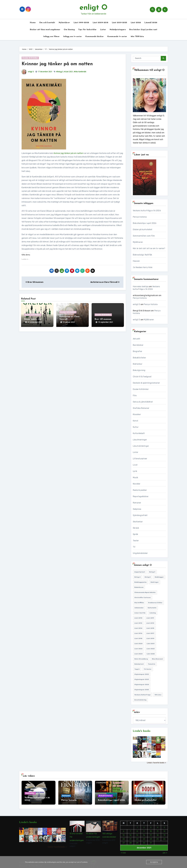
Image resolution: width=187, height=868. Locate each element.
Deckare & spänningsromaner (146, 383)
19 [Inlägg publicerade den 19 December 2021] (164, 833)
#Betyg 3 (60, 72)
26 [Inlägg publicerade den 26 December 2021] (164, 837)
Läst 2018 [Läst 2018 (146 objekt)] (138, 638)
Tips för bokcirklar (87, 30)
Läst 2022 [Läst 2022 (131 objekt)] (138, 649)
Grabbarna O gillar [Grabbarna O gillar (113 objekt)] (155, 603)
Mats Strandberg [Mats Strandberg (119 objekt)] (141, 659)
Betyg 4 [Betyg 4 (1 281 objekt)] (137, 577)
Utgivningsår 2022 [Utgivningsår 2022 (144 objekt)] (142, 674)
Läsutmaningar (140, 440)
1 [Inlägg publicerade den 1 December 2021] (137, 825)
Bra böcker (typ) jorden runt (143, 30)
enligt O (93, 8)
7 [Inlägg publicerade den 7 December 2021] (130, 829)
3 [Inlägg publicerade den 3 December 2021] (151, 825)
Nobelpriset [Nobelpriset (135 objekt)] (139, 664)
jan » (165, 851)
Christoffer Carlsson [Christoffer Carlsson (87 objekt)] (143, 598)
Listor (103, 30)
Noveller (137, 484)
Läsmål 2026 (151, 23)
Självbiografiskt (140, 515)
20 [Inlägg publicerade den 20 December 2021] (124, 837)
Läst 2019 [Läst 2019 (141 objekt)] (150, 638)
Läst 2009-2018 (100, 23)
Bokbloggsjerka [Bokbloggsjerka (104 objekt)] (140, 582)
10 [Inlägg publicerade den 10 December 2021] (151, 829)
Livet (135, 465)
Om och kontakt (47, 23)
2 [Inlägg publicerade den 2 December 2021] (144, 825)
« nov (123, 851)
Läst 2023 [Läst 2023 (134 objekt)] (151, 649)
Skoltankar (138, 522)
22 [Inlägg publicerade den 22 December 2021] (137, 837)
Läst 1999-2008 (81, 23)
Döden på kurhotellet (143, 229)
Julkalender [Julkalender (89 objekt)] (139, 608)
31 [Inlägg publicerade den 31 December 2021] (151, 841)
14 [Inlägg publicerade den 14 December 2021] (130, 833)
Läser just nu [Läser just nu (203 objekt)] (140, 613)
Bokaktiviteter (139, 358)
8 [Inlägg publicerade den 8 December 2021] (137, 829)
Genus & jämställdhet (143, 402)
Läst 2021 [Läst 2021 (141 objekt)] (151, 644)
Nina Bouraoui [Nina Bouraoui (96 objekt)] (157, 659)
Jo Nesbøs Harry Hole (143, 267)
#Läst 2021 (69, 72)
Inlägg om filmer (51, 37)
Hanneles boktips (141, 286)
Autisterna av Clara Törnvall (105, 282)
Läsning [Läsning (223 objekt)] (153, 613)
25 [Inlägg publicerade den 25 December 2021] (158, 837)
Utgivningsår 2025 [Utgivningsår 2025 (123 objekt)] (142, 690)
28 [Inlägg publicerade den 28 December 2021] (130, 841)
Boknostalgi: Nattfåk (142, 255)
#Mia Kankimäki (80, 72)
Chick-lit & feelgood (142, 377)
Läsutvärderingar (141, 446)
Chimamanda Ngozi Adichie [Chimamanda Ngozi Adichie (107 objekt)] (145, 592)
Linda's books (142, 731)
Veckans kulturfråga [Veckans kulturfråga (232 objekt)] (142, 695)
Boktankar (138, 364)
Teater (136, 541)
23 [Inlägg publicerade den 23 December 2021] (144, 837)
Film (135, 396)
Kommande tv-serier (117, 37)
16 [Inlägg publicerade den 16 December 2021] (144, 833)
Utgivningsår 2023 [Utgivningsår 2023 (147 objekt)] (142, 679)
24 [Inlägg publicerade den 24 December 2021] (151, 837)
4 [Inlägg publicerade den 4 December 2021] (158, 825)
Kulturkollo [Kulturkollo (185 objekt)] (152, 608)
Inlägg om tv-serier (73, 37)
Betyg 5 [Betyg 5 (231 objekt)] (148, 577)
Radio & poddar (140, 490)
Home (33, 23)
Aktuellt (137, 339)
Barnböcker (138, 345)
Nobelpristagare (118, 30)
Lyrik (135, 471)
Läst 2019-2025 (119, 23)
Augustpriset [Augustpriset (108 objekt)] (140, 572)
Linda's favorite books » (156, 763)
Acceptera (154, 862)
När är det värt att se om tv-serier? (149, 248)
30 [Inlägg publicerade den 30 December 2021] (144, 841)
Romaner (137, 503)
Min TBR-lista (137, 37)
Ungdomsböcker (140, 553)
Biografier (138, 351)
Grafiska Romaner (141, 408)
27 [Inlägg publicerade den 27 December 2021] (124, 841)
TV (134, 547)
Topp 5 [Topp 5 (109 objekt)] (137, 669)
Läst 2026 (136, 23)
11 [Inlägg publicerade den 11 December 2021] (158, 829)
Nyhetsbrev (64, 23)
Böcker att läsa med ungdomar (45, 30)
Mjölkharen (138, 242)
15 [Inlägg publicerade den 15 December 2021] (137, 833)
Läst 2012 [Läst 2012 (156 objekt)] (138, 623)
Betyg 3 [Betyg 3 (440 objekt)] (152, 572)
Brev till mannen (34, 282)
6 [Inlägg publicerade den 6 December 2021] (124, 829)
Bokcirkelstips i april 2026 (145, 223)
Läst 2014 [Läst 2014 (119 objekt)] (138, 628)
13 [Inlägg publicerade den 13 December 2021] (124, 833)
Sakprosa (137, 509)
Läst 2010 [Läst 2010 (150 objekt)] (138, 618)
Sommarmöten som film (144, 236)
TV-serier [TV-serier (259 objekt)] (148, 669)
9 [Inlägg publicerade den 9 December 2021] (144, 829)
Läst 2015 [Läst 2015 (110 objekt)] (150, 628)
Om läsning (69, 30)
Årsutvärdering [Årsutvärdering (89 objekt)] (140, 700)
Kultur (136, 427)
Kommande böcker (95, 37)
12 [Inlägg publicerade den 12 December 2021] (164, 829)
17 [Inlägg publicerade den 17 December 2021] (151, 833)
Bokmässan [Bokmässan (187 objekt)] (139, 587)
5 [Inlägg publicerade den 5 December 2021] (164, 825)
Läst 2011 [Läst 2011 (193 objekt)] (150, 618)
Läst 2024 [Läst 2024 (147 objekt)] (138, 654)
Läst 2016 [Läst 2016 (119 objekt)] (138, 633)
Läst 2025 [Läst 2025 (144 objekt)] (151, 654)
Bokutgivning (139, 370)
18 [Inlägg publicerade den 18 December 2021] (158, 833)
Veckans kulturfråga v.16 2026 (147, 211)
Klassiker (137, 414)
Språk (135, 534)
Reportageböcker (141, 496)
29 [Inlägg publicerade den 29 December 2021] (137, 841)
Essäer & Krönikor (30, 58)
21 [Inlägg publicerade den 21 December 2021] (130, 837)
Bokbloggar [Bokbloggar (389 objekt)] (159, 577)
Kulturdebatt (139, 433)
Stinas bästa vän (33, 319)
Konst (135, 421)
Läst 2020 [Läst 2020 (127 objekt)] (138, 644)
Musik (135, 477)
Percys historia (140, 217)
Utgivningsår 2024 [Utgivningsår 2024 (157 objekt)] (142, 684)
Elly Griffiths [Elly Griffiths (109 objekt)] (139, 603)
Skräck (136, 528)
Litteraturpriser (140, 459)
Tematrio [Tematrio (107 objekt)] (152, 664)
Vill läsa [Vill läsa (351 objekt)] (158, 695)
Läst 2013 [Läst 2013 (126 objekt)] (150, 623)
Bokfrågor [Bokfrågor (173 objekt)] (155, 582)
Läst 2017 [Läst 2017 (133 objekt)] (150, 633)
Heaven (136, 261)
